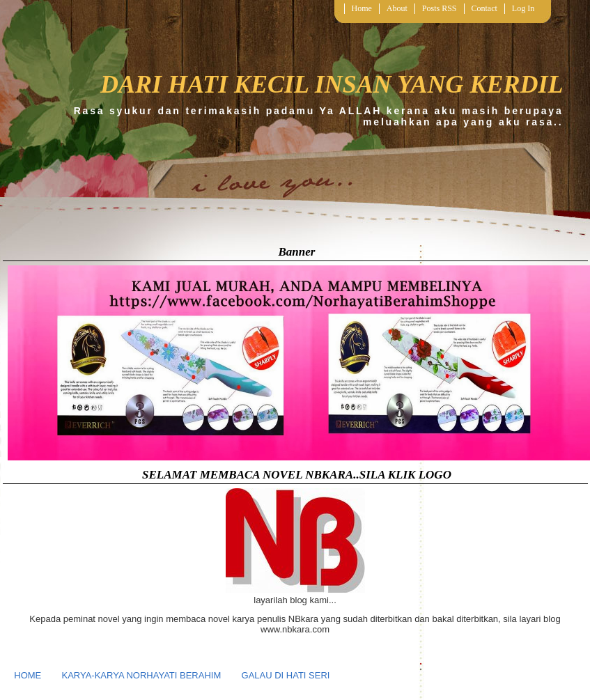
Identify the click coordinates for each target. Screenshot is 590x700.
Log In (523, 8)
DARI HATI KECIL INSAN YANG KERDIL (332, 84)
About (397, 8)
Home (362, 8)
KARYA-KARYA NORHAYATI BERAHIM (142, 675)
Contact (484, 8)
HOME (28, 675)
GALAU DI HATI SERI (286, 675)
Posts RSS (440, 8)
